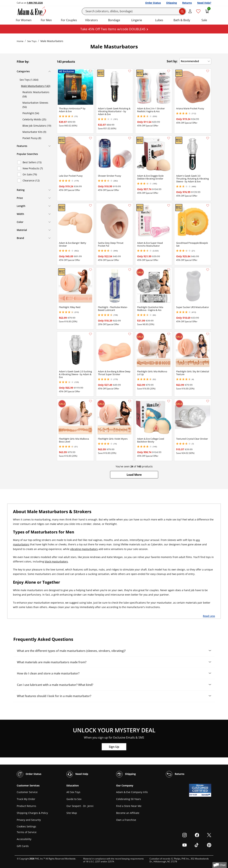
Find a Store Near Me (129, 806)
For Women (24, 20)
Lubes (159, 20)
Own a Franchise (126, 820)
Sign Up (114, 747)
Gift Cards (23, 846)
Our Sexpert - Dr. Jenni (80, 806)
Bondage (114, 20)
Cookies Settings (26, 826)
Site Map (72, 813)
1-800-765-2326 (35, 3)
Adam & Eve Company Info (132, 792)
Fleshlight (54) (31, 113)
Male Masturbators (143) (36, 86)
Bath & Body (182, 20)
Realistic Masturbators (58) (36, 94)
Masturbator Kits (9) (34, 132)
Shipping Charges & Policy (32, 813)
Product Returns (26, 806)
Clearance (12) (31, 180)
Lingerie (137, 20)
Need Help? (204, 3)
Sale (204, 20)
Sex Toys (32, 41)
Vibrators (91, 20)
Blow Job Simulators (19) (37, 126)
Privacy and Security (29, 820)
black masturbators (56, 561)
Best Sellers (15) (32, 162)
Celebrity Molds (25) (34, 119)
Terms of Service (27, 832)
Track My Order (26, 799)
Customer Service (27, 792)
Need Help (77, 774)
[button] (134, 475)
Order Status (153, 3)
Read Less (209, 616)
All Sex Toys (73, 792)
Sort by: (172, 61)
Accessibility (24, 839)
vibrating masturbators (84, 549)
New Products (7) (33, 168)
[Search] (134, 11)
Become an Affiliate (128, 813)
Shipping (172, 3)
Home (20, 41)
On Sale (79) (30, 174)
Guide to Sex (74, 799)
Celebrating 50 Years (129, 799)
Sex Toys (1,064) (29, 80)
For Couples (69, 20)
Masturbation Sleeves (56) (35, 105)
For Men (46, 20)
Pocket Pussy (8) (32, 138)
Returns (187, 3)
